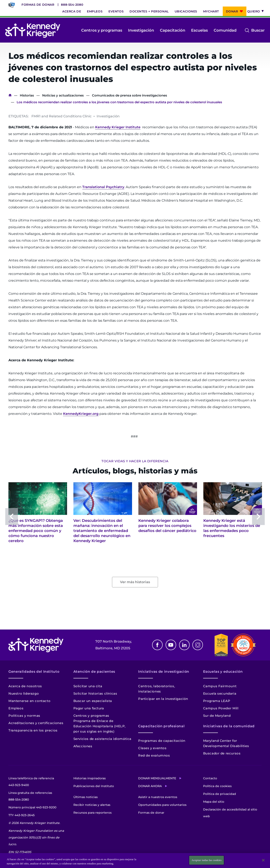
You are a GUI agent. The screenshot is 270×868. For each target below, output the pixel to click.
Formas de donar (38, 5)
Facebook (157, 645)
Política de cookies (217, 786)
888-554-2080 (72, 5)
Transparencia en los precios (33, 730)
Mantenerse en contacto (29, 701)
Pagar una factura (89, 708)
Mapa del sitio (214, 802)
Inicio (10, 95)
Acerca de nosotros (25, 686)
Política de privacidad (220, 794)
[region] (135, 861)
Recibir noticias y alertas (92, 805)
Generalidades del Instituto (34, 672)
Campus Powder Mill (221, 708)
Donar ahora (150, 786)
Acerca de (72, 11)
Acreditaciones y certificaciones (36, 723)
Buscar (258, 30)
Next (258, 517)
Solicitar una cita (88, 686)
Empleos (95, 11)
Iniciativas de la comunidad (229, 726)
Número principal (32, 807)
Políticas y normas (24, 716)
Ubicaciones (186, 11)
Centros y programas (102, 30)
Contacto (210, 778)
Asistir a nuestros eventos (158, 797)
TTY (22, 815)
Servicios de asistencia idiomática (102, 739)
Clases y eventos (152, 748)
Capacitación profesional (161, 726)
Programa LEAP (217, 701)
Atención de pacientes (94, 672)
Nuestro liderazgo (24, 693)
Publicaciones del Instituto (94, 786)
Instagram (198, 645)
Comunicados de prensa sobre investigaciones (130, 95)
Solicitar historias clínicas (95, 693)
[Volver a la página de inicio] (33, 30)
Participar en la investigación (163, 699)
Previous (12, 517)
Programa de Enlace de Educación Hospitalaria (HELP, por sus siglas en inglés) (99, 726)
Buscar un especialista (93, 701)
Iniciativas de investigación (164, 672)
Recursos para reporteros (92, 813)
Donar (232, 11)
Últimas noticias (86, 797)
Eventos (116, 11)
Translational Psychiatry (103, 187)
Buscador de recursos (222, 753)
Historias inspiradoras (90, 778)
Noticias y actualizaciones (63, 95)
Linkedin (184, 645)
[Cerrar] (263, 860)
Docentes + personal (149, 11)
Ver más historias (135, 582)
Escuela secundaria (220, 693)
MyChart (211, 11)
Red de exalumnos (154, 755)
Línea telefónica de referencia (31, 782)
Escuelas (199, 30)
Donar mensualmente (157, 778)
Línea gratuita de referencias (30, 797)
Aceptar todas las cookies (207, 860)
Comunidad (225, 30)
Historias (27, 95)
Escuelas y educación (223, 672)
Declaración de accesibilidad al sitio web (230, 813)
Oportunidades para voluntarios (162, 805)
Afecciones (83, 746)
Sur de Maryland (217, 716)
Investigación (141, 30)
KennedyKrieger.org (81, 414)
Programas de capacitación (162, 741)
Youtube (171, 645)
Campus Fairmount (220, 686)
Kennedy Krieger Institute (118, 127)
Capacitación (173, 30)
